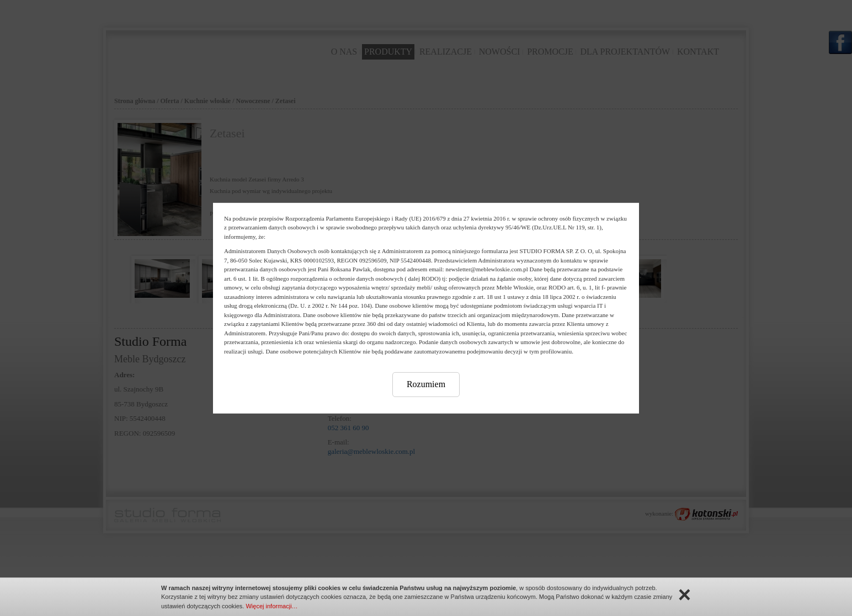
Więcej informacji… (271, 606)
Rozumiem (426, 384)
